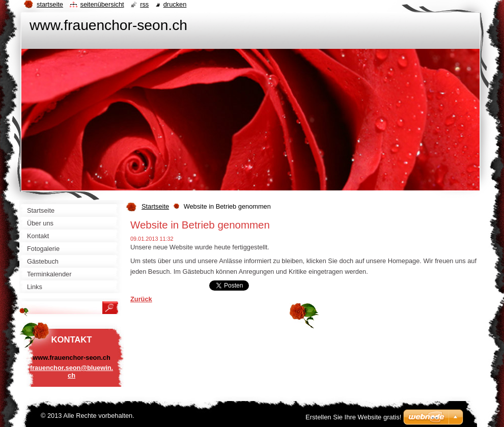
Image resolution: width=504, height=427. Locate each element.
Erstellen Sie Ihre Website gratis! (353, 417)
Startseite (155, 206)
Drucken (175, 4)
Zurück (141, 299)
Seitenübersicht (102, 4)
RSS (144, 4)
